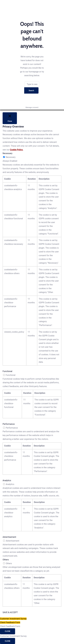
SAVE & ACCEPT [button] (10, 612)
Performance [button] (9, 424)
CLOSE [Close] (8, 631)
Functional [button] (7, 371)
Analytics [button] (7, 480)
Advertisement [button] (9, 537)
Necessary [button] (7, 153)
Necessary (11, 157)
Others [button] (6, 560)
